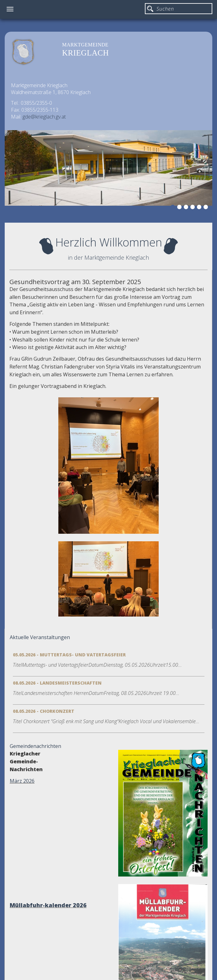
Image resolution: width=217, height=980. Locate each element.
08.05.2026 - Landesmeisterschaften (57, 683)
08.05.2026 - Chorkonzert (44, 711)
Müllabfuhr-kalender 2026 (48, 905)
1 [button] (174, 208)
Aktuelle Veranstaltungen (40, 637)
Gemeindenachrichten (35, 746)
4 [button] (193, 208)
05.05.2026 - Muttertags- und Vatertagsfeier (69, 655)
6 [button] (207, 208)
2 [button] (180, 208)
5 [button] (200, 208)
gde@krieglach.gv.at (44, 117)
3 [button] (187, 208)
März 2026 (22, 781)
